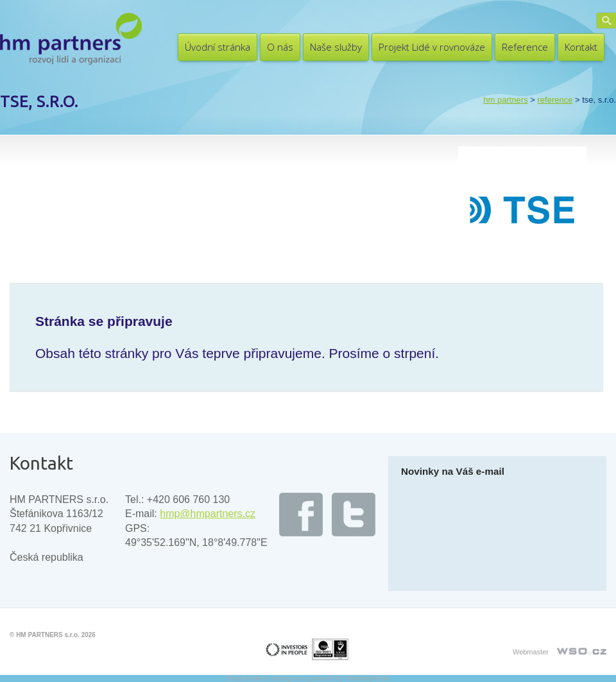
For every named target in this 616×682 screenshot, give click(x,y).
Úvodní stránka (218, 47)
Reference (525, 47)
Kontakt (581, 47)
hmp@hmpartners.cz (208, 514)
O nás (280, 47)
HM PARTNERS (505, 100)
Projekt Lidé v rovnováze (432, 47)
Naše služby (336, 47)
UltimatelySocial (367, 678)
